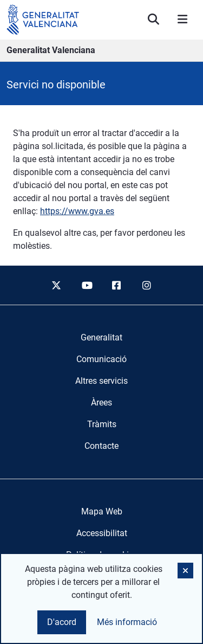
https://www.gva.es (77, 211)
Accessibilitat (102, 533)
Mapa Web (102, 511)
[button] (185, 571)
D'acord (62, 622)
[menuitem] (101, 338)
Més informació (127, 622)
